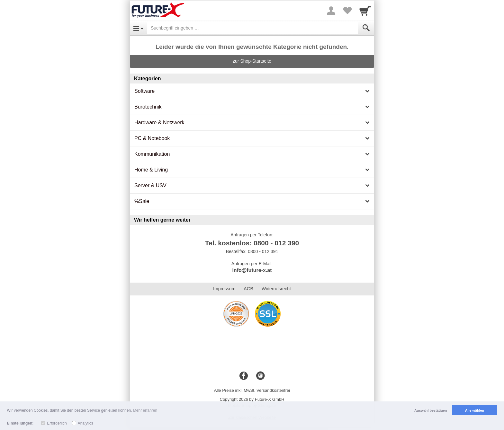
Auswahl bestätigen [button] (431, 410)
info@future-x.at (252, 270)
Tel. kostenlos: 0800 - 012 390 (252, 243)
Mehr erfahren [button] (145, 410)
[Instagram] (260, 376)
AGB (248, 289)
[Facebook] (244, 376)
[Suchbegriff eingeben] (252, 28)
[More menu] (331, 11)
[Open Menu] (138, 28)
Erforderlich (57, 423)
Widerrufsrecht (276, 289)
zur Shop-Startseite (252, 61)
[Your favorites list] (347, 11)
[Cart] (365, 11)
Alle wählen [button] (475, 410)
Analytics (85, 423)
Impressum (224, 289)
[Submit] (366, 28)
